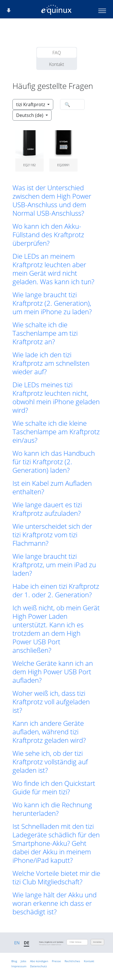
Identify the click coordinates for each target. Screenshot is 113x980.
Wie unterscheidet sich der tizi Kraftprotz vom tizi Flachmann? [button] (52, 535)
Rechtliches (72, 961)
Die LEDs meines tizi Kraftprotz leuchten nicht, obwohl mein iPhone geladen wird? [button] (56, 397)
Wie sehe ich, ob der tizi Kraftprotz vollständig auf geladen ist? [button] (50, 762)
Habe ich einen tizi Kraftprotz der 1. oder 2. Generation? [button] (56, 590)
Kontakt (56, 64)
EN (17, 943)
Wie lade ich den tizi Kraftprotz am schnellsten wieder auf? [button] (51, 363)
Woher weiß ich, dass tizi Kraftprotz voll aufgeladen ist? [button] (51, 702)
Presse (56, 961)
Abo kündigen (39, 961)
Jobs (24, 961)
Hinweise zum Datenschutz (50, 945)
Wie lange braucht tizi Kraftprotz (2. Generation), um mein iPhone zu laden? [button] (52, 303)
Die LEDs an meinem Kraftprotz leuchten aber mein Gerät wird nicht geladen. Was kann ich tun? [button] (53, 269)
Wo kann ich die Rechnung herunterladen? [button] (52, 809)
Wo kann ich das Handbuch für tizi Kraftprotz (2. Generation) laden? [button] (54, 462)
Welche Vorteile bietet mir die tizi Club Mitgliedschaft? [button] (56, 878)
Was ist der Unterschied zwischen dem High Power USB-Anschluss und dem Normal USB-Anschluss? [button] (52, 200)
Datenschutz (39, 966)
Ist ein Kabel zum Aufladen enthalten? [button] (52, 487)
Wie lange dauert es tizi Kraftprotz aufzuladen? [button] (47, 509)
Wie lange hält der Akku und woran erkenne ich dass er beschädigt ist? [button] (55, 903)
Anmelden (97, 942)
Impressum (19, 966)
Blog (14, 961)
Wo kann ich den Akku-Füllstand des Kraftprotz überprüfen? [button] (48, 235)
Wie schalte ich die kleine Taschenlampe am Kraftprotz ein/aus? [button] (56, 432)
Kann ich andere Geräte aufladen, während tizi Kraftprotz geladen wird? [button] (49, 732)
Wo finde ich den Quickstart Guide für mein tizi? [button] (54, 788)
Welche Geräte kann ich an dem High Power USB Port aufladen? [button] (53, 672)
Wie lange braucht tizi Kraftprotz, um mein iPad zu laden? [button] (54, 565)
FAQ (57, 53)
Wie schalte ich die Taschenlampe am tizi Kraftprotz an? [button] (45, 333)
